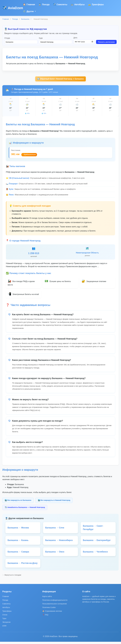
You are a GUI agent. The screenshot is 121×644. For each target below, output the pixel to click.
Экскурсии (6, 624)
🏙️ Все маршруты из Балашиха (18, 501)
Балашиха (25, 19)
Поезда (44, 5)
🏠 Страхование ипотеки (52, 613)
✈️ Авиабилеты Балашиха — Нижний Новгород (25, 508)
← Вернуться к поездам (12, 577)
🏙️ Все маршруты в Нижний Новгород (54, 501)
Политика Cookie (49, 610)
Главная (29, 5)
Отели (5, 617)
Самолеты (60, 5)
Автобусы (78, 5)
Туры (4, 621)
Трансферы (96, 5)
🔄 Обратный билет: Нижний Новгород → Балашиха (60, 79)
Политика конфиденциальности (55, 602)
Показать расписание (106, 42)
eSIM (4, 628)
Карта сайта (47, 599)
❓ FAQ (45, 617)
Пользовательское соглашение (55, 606)
